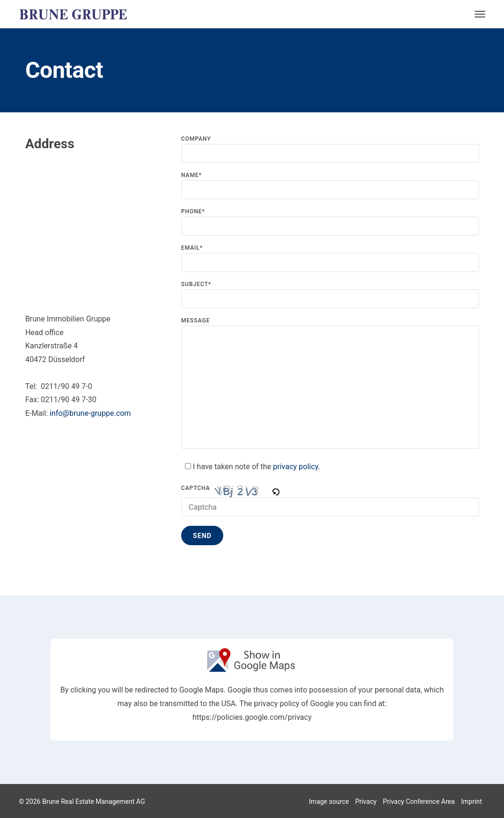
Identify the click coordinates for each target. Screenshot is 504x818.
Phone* (330, 222)
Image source (329, 801)
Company (330, 149)
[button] (276, 491)
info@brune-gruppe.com (90, 413)
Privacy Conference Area (419, 801)
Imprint (471, 801)
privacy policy (296, 467)
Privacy (366, 801)
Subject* (330, 295)
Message (330, 384)
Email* (330, 258)
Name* (330, 186)
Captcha (196, 488)
